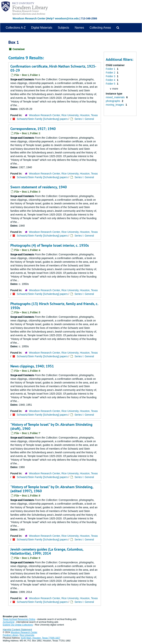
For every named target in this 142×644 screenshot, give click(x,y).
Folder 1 (111, 69)
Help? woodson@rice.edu (63, 18)
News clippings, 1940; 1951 (32, 366)
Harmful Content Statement (17, 630)
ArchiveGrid (9, 622)
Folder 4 (111, 80)
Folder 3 (111, 76)
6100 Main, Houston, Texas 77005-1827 (41, 638)
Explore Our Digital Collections (18, 625)
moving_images (115, 105)
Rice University (27, 635)
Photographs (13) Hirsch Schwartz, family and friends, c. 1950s (54, 306)
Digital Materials (42, 28)
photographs (113, 101)
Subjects (63, 28)
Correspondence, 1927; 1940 (33, 129)
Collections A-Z (16, 28)
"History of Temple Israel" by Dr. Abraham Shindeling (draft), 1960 (51, 427)
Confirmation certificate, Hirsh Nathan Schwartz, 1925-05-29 (53, 68)
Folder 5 (111, 84)
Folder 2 (111, 73)
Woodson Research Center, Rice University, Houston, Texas (63, 115)
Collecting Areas (100, 28)
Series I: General (84, 119)
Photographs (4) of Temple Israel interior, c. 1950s (50, 245)
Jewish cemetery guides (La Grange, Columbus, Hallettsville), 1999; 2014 (47, 551)
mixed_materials (116, 97)
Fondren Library (11, 635)
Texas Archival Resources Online (19, 619)
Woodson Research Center (29, 18)
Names (79, 28)
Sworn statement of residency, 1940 (39, 187)
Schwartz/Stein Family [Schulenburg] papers (42, 119)
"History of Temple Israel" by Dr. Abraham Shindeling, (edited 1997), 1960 (52, 489)
